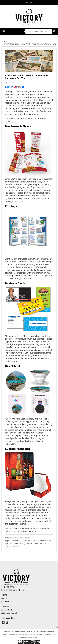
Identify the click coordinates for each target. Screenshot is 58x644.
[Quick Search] (38, 31)
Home (5, 41)
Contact (5, 601)
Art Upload (7, 610)
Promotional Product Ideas (24, 538)
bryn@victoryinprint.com (13, 590)
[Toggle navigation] (4, 31)
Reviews (5, 606)
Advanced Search (9, 613)
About (4, 598)
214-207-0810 (8, 587)
